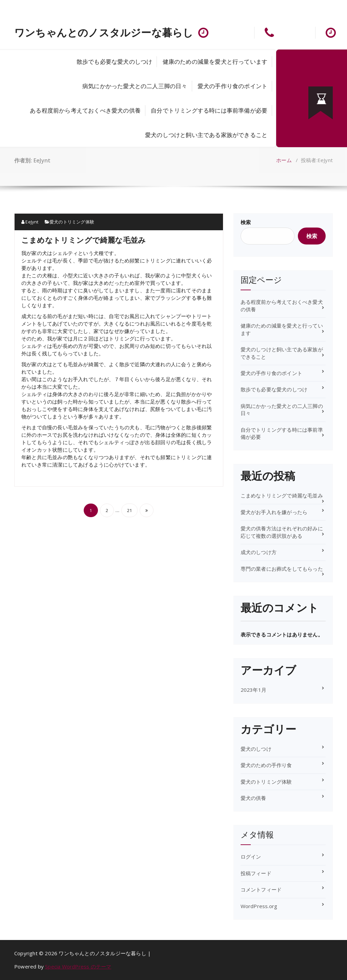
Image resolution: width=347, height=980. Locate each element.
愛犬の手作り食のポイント (232, 86)
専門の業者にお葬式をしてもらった (282, 569)
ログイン (251, 857)
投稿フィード (256, 873)
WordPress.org (259, 906)
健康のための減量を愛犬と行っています (215, 62)
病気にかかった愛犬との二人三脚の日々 (135, 86)
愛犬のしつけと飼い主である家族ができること (206, 135)
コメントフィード (261, 889)
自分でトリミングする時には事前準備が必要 (209, 110)
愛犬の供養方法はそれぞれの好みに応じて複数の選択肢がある (282, 532)
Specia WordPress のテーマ (78, 966)
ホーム (284, 160)
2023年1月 (253, 690)
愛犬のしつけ (256, 749)
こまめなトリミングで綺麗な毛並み (84, 240)
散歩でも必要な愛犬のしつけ (115, 62)
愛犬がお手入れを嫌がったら (274, 512)
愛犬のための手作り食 (266, 765)
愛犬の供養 (253, 798)
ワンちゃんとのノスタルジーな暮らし (104, 33)
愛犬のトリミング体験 (72, 222)
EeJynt (30, 222)
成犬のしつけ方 (259, 552)
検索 (246, 222)
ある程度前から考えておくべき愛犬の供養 (85, 110)
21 (129, 510)
